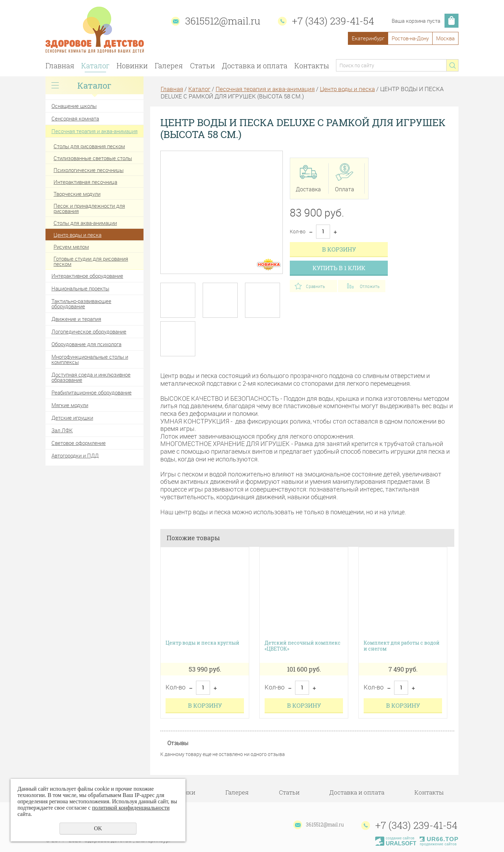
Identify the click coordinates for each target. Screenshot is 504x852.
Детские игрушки (72, 418)
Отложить (370, 286)
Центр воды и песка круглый (202, 643)
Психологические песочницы (89, 170)
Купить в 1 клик (339, 268)
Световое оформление (79, 443)
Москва (445, 38)
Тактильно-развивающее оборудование (81, 304)
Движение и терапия (76, 319)
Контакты (312, 66)
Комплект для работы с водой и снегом (402, 646)
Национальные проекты (80, 288)
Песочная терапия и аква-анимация (94, 131)
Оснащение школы (74, 106)
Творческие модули (77, 194)
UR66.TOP (439, 839)
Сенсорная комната (75, 118)
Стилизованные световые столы (93, 158)
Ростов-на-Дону (410, 38)
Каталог (95, 66)
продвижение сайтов (438, 844)
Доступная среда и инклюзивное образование (91, 377)
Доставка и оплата (255, 66)
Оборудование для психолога (86, 344)
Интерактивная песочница (85, 182)
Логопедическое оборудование (89, 331)
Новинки (132, 66)
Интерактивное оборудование (87, 276)
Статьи (202, 66)
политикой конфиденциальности (131, 808)
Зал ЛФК (62, 430)
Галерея (169, 66)
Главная (60, 66)
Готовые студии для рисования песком (91, 261)
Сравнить (315, 286)
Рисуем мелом (71, 247)
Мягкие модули (70, 405)
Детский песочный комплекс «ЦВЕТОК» (303, 646)
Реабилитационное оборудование (92, 392)
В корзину (339, 249)
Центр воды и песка (78, 235)
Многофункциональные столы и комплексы (90, 359)
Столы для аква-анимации (85, 223)
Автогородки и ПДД (75, 455)
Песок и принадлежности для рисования (89, 208)
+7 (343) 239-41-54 (333, 21)
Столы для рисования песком (89, 146)
